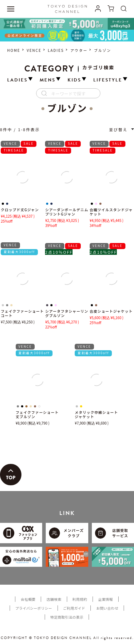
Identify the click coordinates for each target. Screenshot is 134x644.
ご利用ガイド (74, 608)
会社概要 (28, 599)
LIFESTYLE (108, 80)
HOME (14, 50)
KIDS (74, 80)
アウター (79, 50)
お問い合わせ (107, 608)
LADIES (56, 50)
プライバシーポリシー (34, 608)
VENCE (34, 50)
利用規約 (80, 599)
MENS (48, 80)
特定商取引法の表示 (67, 617)
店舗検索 (54, 599)
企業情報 (106, 599)
